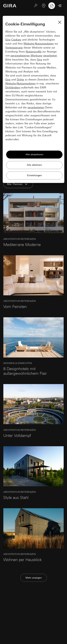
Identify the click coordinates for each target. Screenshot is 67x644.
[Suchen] (36, 6)
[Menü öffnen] (60, 6)
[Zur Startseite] (10, 6)
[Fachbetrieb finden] (44, 6)
